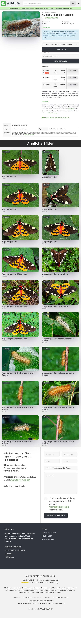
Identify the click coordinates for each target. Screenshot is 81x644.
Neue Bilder (47, 536)
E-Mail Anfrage (53, 113)
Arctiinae (52, 133)
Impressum (17, 598)
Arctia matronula (49, 12)
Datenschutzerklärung (59, 507)
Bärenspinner (45, 133)
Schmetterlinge (22, 129)
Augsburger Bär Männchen (15, 274)
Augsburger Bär (9, 176)
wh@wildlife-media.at (20, 480)
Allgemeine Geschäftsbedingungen (41, 601)
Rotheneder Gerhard (51, 17)
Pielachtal (63, 129)
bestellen (73, 71)
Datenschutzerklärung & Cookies (37, 598)
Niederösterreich (54, 129)
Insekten (14, 129)
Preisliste (71, 109)
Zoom (35, 14)
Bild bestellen (61, 49)
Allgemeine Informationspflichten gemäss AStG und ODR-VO (41, 604)
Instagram (9, 557)
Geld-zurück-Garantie (15, 550)
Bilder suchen (48, 540)
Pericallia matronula (18, 134)
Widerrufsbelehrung (61, 598)
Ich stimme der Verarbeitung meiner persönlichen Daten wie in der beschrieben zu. (62, 504)
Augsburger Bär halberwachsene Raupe (58, 340)
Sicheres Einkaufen (62, 118)
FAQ (52, 118)
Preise (45, 529)
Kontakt (45, 118)
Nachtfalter (15, 133)
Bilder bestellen (49, 533)
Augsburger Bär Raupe (58, 15)
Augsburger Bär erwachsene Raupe (66, 133)
